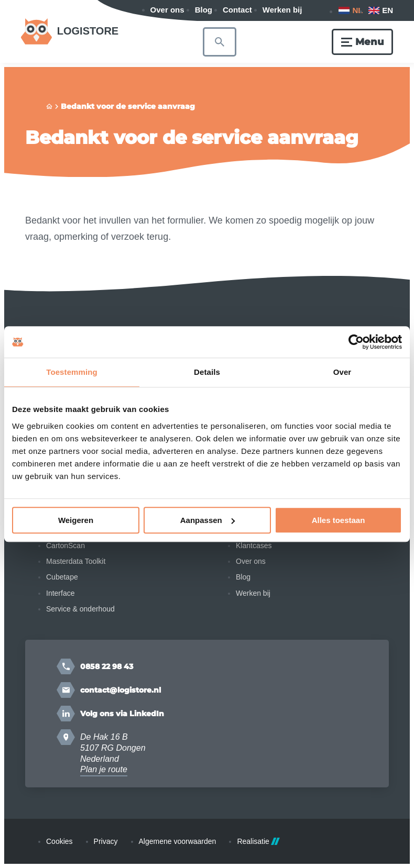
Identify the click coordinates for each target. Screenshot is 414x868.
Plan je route (104, 769)
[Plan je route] (66, 737)
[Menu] (362, 42)
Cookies (59, 841)
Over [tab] (342, 372)
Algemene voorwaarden (178, 841)
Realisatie (258, 841)
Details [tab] (207, 372)
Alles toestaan (339, 520)
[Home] (49, 107)
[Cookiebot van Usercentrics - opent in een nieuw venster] (356, 342)
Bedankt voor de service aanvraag (128, 106)
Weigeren (76, 520)
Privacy (106, 841)
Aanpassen (208, 520)
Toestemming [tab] (72, 372)
